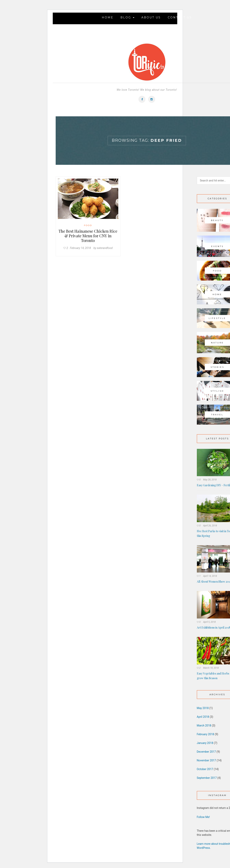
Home (108, 17)
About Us (151, 17)
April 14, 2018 (210, 576)
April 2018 (203, 717)
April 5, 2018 (209, 622)
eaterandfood (105, 248)
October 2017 (205, 769)
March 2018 (204, 725)
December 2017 (206, 752)
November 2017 (206, 760)
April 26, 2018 (210, 526)
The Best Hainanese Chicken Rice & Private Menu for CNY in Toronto (88, 236)
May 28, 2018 (210, 480)
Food (88, 225)
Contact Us (180, 17)
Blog (127, 17)
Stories (217, 367)
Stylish (217, 391)
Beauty (217, 220)
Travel (217, 415)
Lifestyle (217, 318)
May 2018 (203, 708)
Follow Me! (203, 817)
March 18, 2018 (211, 668)
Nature (217, 343)
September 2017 (207, 778)
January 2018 (205, 743)
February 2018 (205, 734)
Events (217, 246)
